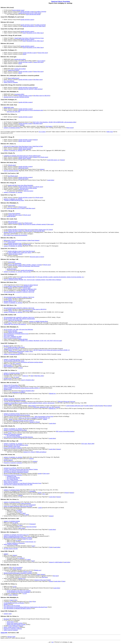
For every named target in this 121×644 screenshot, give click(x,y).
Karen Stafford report (13, 78)
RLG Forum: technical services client (13, 480)
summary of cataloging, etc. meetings (13, 150)
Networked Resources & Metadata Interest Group (16, 334)
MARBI (6, 460)
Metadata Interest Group (10, 232)
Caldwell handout (99, 406)
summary (6, 554)
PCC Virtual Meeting (9, 81)
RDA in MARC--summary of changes (33, 265)
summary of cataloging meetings (12, 128)
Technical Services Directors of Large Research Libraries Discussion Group (22, 483)
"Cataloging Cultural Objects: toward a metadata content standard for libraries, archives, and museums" (29, 403)
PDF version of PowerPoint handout (65, 431)
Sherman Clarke (11, 637)
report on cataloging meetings (11, 171)
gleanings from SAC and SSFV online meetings (30, 89)
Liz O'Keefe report (43, 157)
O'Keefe (67, 493)
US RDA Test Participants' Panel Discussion (28, 266)
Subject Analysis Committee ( (11, 73)
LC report (16, 377)
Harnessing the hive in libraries (12, 349)
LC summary (21, 558)
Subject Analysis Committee (11, 82)
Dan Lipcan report (13, 222)
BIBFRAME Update (9, 107)
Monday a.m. (38, 570)
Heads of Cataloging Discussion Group (13, 536)
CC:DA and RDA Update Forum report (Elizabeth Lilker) (18, 286)
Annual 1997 (4, 633)
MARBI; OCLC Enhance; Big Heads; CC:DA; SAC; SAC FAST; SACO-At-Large (41, 341)
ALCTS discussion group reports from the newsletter (17, 415)
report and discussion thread (33, 14)
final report (56, 576)
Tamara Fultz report (43, 53)
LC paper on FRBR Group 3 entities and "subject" (19, 253)
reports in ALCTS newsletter (11, 385)
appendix (57, 407)
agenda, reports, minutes (25, 141)
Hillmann (15, 595)
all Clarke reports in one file (11, 549)
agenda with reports (12, 269)
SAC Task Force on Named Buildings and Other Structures (18, 437)
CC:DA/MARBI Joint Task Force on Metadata (18, 592)
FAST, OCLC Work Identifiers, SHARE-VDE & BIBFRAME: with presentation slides (54, 122)
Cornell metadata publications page (74, 406)
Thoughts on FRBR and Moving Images (14, 200)
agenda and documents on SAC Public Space (30, 13)
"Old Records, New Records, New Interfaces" (15, 324)
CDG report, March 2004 (88, 444)
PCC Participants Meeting (13, 436)
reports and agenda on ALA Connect (16, 208)
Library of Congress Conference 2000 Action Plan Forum (18, 506)
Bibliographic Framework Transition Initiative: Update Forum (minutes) (22, 240)
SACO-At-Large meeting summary (12, 338)
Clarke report (50, 224)
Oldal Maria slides (39, 376)
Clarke (24, 539)
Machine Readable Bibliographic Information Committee (18, 537)
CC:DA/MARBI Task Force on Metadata (14, 603)
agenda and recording (20, 59)
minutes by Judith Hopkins (56, 562)
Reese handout (108, 406)
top (52, 642)
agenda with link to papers (27, 20)
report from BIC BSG (39, 231)
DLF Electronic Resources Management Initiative (16, 472)
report (24, 33)
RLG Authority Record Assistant (12, 606)
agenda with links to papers (27, 12)
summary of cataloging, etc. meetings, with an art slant (17, 272)
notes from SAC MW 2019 (13, 112)
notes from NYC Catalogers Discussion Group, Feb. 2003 (18, 485)
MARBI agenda (8, 365)
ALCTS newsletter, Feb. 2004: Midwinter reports (16, 445)
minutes (35, 88)
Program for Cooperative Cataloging (13, 434)
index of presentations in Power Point (44, 416)
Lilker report (21, 347)
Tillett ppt (60, 401)
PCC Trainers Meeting (12, 479)
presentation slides (19, 94)
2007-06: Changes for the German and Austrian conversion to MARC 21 (51, 350)
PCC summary (17, 364)
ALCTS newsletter (17, 567)
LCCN (14, 587)
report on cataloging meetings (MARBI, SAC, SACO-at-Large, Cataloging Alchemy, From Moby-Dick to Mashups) (32, 280)
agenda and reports (23, 168)
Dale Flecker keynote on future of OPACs (23, 421)
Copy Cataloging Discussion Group (13, 243)
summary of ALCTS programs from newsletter (15, 430)
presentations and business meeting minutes (32, 362)
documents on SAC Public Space (35, 33)
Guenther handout (89, 406)
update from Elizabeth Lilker (28, 277)
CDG (10, 567)
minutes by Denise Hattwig (31, 285)
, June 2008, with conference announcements (19, 319)
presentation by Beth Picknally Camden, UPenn (21, 351)
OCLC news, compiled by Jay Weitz (13, 336)
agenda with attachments (27, 270)
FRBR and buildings (41, 452)
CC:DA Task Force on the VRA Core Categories (19, 591)
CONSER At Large (12, 476)
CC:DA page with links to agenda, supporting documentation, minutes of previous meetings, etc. (60, 277)
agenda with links (12, 185)
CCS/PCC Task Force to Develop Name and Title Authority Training (21, 469)
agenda (20, 224)
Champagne (32, 491)
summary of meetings (9, 399)
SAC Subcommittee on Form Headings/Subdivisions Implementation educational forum (25, 607)
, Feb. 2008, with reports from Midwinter (18, 329)
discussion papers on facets (37, 257)
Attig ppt (72, 401)
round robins (51, 180)
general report (10, 622)
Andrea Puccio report (13, 70)
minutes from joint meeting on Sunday (16, 624)
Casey (33, 546)
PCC (44, 494)
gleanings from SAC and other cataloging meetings (16, 97)
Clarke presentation (26, 503)
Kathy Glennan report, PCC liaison (44, 230)
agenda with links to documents (16, 230)
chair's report (22, 528)
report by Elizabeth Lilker (28, 380)
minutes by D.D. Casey (40, 580)
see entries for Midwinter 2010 (28, 289)
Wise (34, 601)
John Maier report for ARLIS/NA (42, 96)
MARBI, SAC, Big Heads (28, 290)
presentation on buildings (19, 392)
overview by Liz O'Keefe (10, 468)
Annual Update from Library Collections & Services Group (29, 38)
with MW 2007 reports (14, 361)
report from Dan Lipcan (29, 251)
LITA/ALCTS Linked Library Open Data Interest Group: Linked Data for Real (23, 146)
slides (32, 376)
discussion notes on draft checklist (28, 188)
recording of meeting (41, 12)
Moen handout (32, 406)
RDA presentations (8, 366)
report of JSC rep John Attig (15, 320)
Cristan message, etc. (30, 542)
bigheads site (52, 393)
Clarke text (25, 376)
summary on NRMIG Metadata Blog (38, 321)
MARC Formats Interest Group (11, 627)
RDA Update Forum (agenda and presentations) (15, 235)
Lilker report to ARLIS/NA (39, 309)
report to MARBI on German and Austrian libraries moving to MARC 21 (22, 388)
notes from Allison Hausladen (25, 185)
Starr (31, 601)
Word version (70, 128)
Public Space (110, 132)
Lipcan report (11, 206)
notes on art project (28, 191)
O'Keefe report (12, 165)
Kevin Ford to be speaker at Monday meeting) (35, 224)
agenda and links (11, 216)
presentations (18, 263)
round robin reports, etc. (53, 160)
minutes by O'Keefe (35, 422)
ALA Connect (41, 61)
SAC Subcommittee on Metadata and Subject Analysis (17, 608)
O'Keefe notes (27, 288)
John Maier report (38, 80)
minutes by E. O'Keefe (29, 452)
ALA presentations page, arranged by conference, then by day (19, 292)
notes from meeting (31, 527)
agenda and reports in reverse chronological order (31, 110)
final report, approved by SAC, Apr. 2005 (44, 407)
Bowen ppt (66, 401)
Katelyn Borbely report (18, 10)
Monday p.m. (22, 579)
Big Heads (6, 346)
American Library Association (60, 1)
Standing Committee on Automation (16, 543)
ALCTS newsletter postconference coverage (15, 400)
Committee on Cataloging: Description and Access (16, 156)
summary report (8, 614)
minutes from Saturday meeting (15, 623)
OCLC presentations (9, 335)
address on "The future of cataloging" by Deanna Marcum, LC (34, 418)
